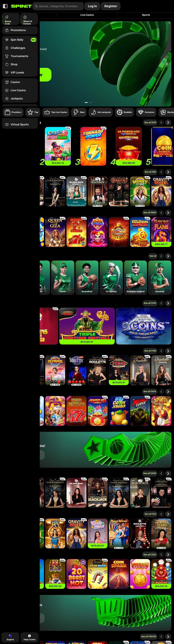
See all (153, 256)
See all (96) (150, 172)
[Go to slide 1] (86, 103)
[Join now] (87, 64)
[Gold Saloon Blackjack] (98, 493)
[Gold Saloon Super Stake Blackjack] (161, 493)
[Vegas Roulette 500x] (119, 370)
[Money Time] (140, 191)
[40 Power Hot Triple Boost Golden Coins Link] (129, 146)
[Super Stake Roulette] (119, 191)
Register (111, 6)
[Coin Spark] (119, 574)
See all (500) (150, 212)
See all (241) (150, 303)
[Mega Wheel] (119, 533)
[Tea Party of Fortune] (55, 411)
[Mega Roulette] (76, 370)
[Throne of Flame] (161, 232)
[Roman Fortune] (161, 411)
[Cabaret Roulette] (140, 533)
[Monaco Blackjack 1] (76, 191)
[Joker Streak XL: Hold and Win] (98, 232)
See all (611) (150, 122)
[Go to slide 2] (91, 103)
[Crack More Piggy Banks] (58, 146)
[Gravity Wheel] (161, 191)
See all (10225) (149, 636)
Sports (146, 15)
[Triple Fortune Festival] (87, 326)
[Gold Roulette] (140, 370)
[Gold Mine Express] (140, 232)
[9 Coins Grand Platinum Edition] (144, 326)
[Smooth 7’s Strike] (76, 232)
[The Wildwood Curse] (140, 411)
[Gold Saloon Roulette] (55, 191)
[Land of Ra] (55, 533)
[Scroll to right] (167, 64)
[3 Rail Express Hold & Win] (161, 574)
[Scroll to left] (161, 123)
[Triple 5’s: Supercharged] (55, 574)
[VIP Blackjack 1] (140, 493)
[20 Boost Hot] (76, 574)
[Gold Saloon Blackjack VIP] (55, 493)
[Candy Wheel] (98, 533)
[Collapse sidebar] (5, 6)
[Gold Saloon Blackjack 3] (119, 493)
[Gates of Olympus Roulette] (55, 370)
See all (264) (150, 473)
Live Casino (87, 15)
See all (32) (150, 514)
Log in (92, 6)
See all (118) (150, 351)
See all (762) (150, 555)
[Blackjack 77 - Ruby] (98, 191)
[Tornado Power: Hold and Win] (93, 146)
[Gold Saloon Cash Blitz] (98, 574)
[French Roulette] (161, 370)
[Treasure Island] (161, 533)
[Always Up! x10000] (98, 411)
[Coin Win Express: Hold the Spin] (119, 232)
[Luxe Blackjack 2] (76, 493)
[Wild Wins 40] (76, 411)
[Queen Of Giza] (55, 232)
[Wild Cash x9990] (119, 411)
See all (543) (150, 391)
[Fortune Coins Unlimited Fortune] (140, 574)
